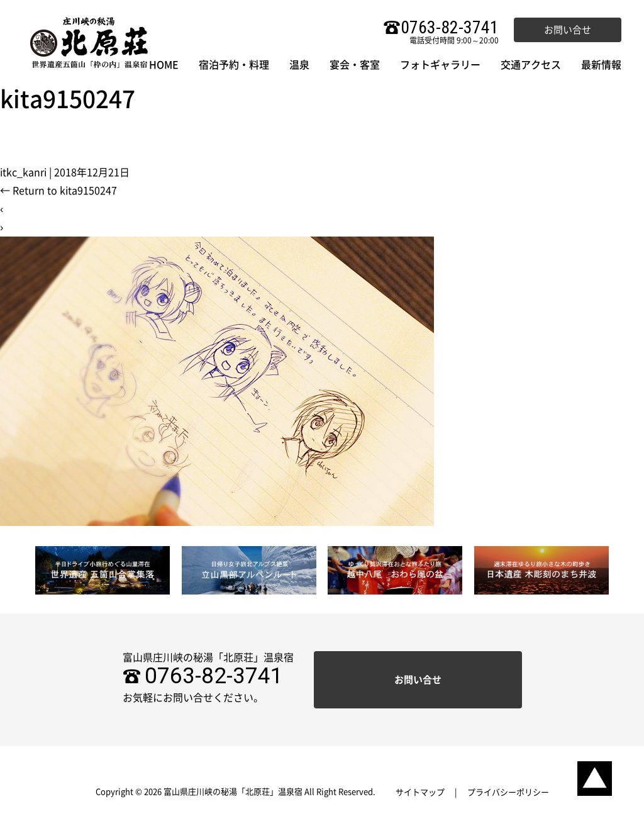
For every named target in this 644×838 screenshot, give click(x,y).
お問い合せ (568, 30)
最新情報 (601, 65)
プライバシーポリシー (508, 792)
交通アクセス (531, 65)
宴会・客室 (355, 65)
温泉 (299, 65)
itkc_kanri (23, 172)
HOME (164, 65)
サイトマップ (420, 792)
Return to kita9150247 (58, 191)
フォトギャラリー (440, 65)
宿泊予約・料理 (234, 65)
